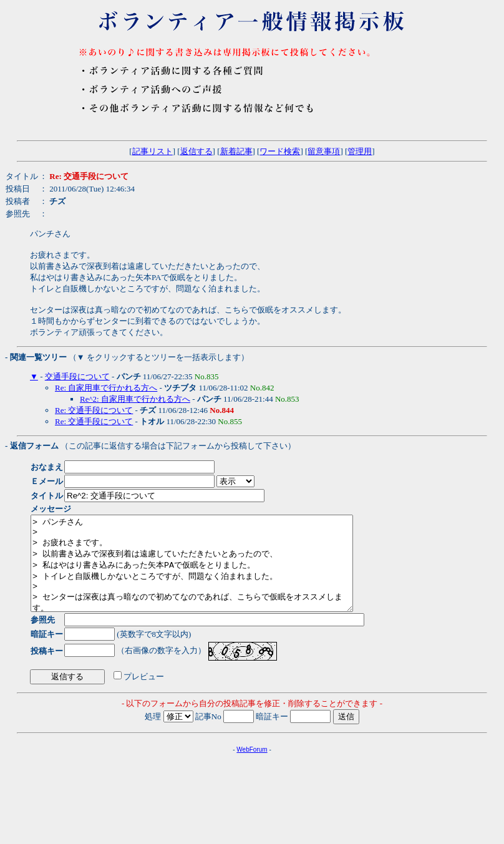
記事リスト (153, 151)
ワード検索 (280, 151)
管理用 (360, 151)
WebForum (252, 768)
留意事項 (324, 151)
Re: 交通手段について (94, 410)
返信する (196, 151)
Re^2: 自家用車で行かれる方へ (135, 399)
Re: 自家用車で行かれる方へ (106, 388)
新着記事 (236, 151)
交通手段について (77, 376)
